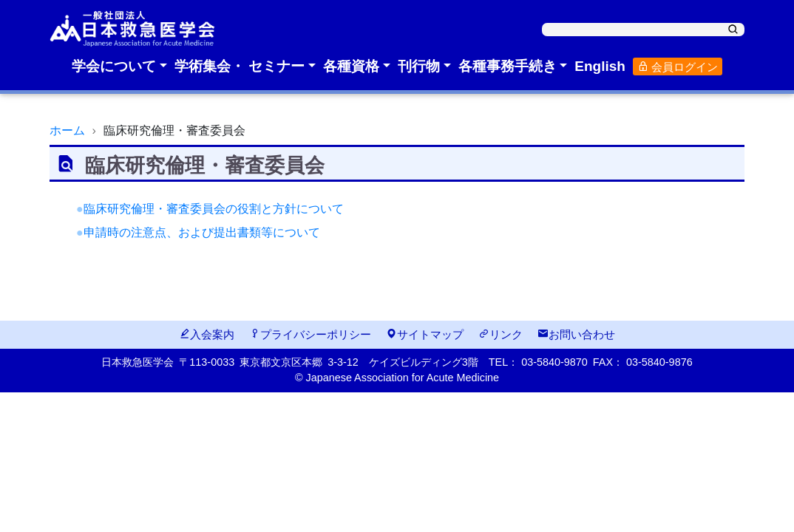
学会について (114, 66)
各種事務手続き (508, 66)
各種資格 (351, 66)
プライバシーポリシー (310, 334)
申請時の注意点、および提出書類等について (202, 232)
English (600, 66)
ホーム (67, 130)
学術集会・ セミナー (240, 66)
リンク (501, 334)
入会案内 (207, 334)
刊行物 (419, 66)
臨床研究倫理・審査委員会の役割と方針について (214, 209)
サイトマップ (425, 334)
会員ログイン (678, 67)
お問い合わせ (576, 334)
